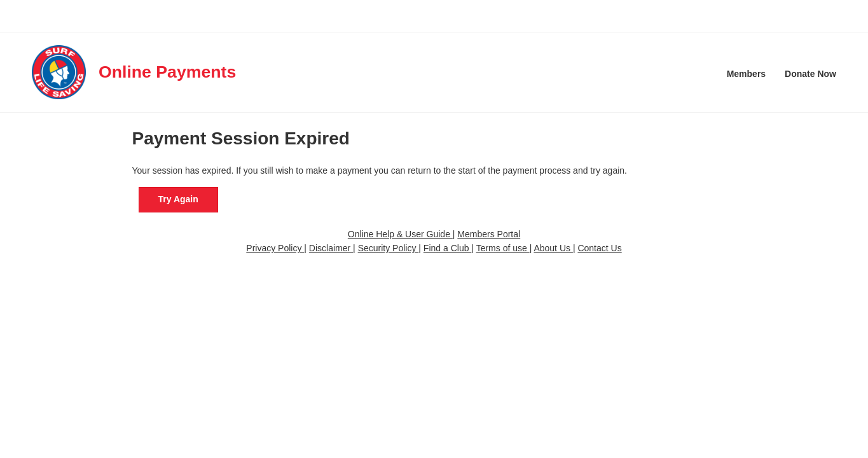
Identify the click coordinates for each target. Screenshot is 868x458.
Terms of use (503, 248)
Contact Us (599, 248)
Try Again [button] (178, 199)
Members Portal (489, 234)
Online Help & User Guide (400, 234)
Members (746, 74)
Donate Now (810, 74)
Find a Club (447, 248)
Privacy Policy (275, 248)
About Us (553, 248)
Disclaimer (331, 248)
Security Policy (389, 248)
